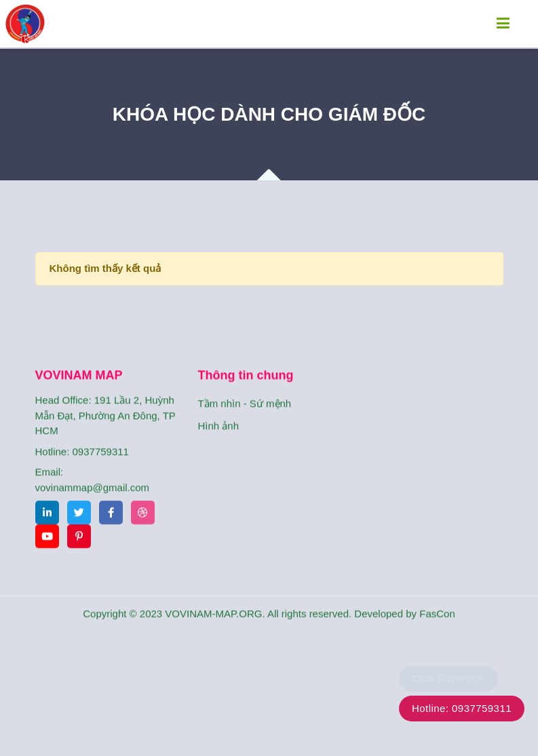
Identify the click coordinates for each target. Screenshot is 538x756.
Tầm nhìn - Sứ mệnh (245, 419)
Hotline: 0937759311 (462, 708)
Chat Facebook (448, 678)
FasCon (437, 629)
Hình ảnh (219, 441)
